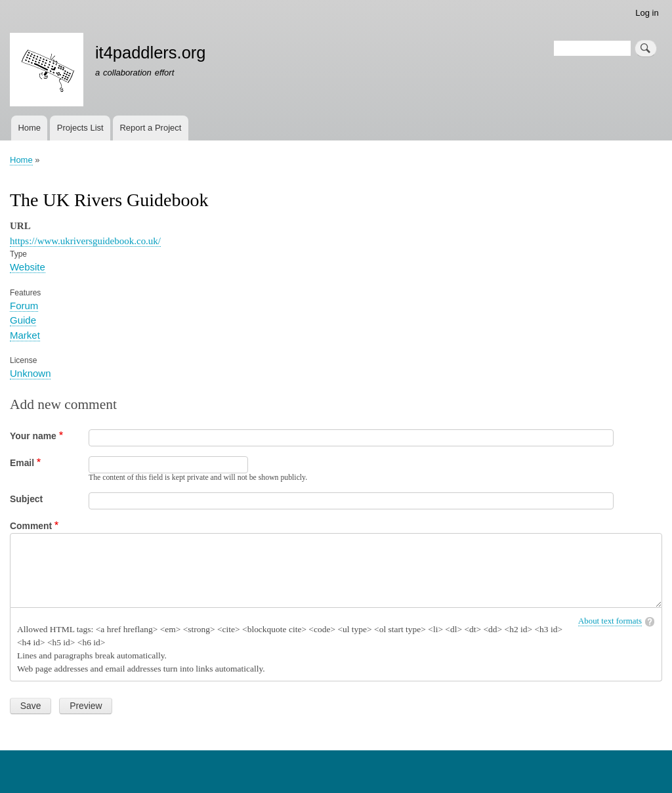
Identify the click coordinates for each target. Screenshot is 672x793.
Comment (31, 526)
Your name (33, 436)
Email (22, 463)
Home (29, 128)
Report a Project (150, 128)
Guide (23, 320)
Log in (647, 13)
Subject (26, 499)
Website (28, 267)
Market (25, 335)
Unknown (30, 373)
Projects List (80, 128)
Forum (24, 306)
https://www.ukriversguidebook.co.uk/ (85, 241)
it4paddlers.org (151, 53)
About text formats (610, 621)
